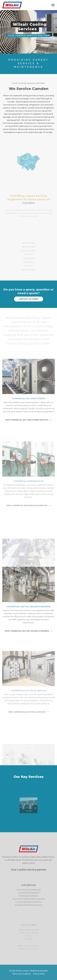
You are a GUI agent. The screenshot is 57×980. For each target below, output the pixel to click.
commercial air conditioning (29, 427)
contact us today (28, 299)
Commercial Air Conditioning (28, 904)
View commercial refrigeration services (29, 545)
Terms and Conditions (22, 974)
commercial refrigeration (29, 520)
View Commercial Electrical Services (28, 749)
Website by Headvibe (39, 971)
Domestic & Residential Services (28, 919)
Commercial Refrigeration (28, 907)
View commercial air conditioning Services (28, 448)
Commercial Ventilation (28, 910)
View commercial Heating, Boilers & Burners (29, 660)
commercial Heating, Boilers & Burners (28, 636)
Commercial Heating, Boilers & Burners (29, 913)
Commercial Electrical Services (29, 728)
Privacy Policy (39, 974)
